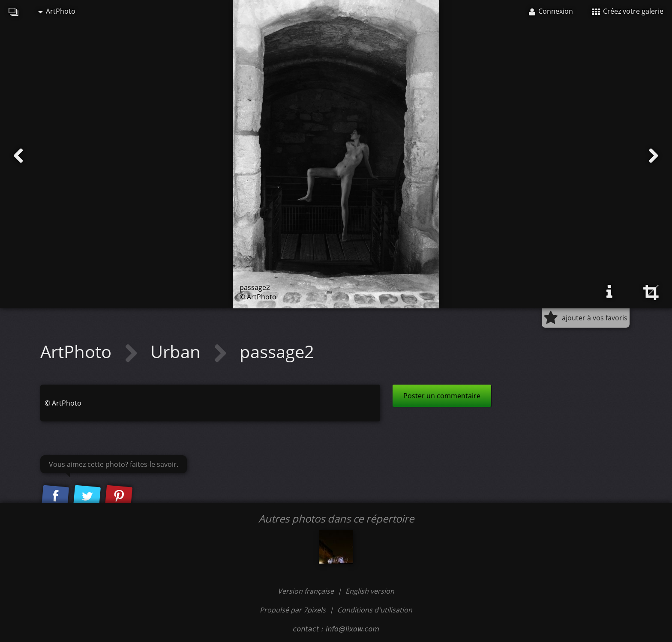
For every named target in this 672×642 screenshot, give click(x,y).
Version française (307, 591)
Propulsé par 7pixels (293, 610)
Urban (178, 351)
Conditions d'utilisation (375, 610)
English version (370, 591)
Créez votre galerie (628, 11)
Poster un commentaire (442, 396)
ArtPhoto (57, 11)
